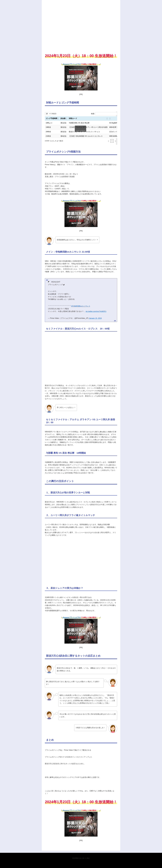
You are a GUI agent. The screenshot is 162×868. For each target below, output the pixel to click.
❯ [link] (115, 141)
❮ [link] (108, 141)
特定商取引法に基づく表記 (81, 858)
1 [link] (112, 141)
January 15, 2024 (95, 318)
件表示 (54, 114)
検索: (93, 114)
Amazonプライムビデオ (72, 64)
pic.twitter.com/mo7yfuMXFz (96, 311)
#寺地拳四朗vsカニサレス (81, 306)
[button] (58, 118)
